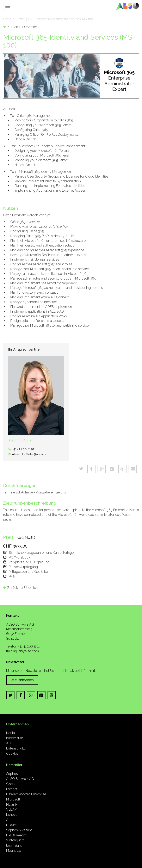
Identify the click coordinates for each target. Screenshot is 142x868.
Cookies (12, 754)
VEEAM (12, 809)
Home (7, 19)
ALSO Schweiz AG (20, 779)
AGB (10, 743)
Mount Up (14, 851)
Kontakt (12, 733)
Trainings (23, 19)
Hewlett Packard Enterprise (26, 794)
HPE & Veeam (16, 835)
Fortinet (12, 789)
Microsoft (13, 799)
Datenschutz (16, 748)
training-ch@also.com (23, 651)
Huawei (12, 825)
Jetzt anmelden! (22, 680)
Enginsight (14, 845)
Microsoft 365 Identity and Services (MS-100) (64, 19)
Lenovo (12, 815)
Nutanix (12, 805)
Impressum (15, 738)
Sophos (12, 774)
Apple (11, 820)
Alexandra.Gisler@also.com (30, 454)
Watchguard (15, 840)
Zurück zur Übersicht (21, 27)
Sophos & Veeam (19, 830)
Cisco (10, 784)
